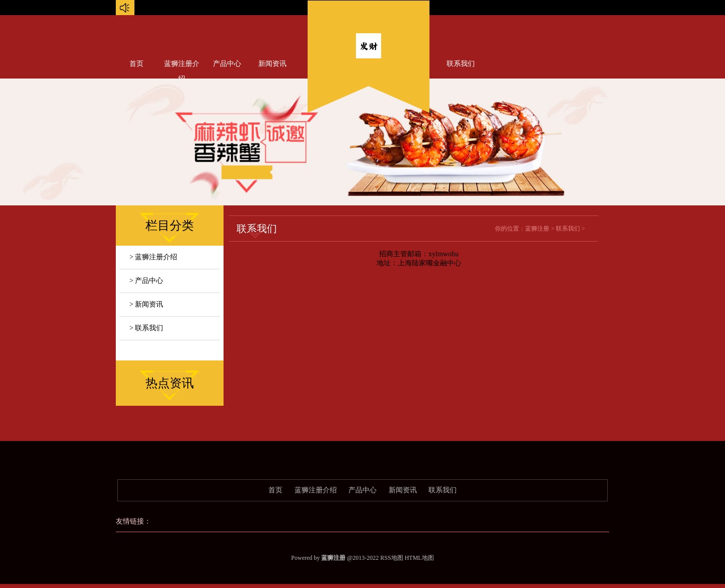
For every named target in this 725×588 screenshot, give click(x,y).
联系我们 (461, 64)
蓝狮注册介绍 (182, 66)
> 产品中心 (146, 281)
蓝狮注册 (537, 229)
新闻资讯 (272, 64)
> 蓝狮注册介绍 (153, 257)
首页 (136, 64)
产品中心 (227, 64)
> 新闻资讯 (146, 304)
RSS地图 (391, 558)
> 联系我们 (146, 328)
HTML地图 (419, 558)
